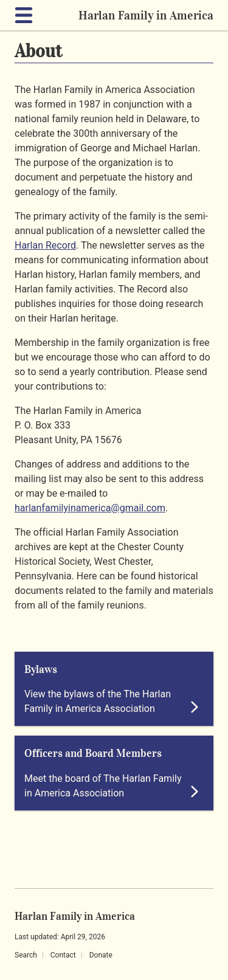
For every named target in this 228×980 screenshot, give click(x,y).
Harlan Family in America (146, 15)
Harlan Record (45, 245)
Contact (63, 955)
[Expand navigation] (26, 15)
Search (26, 955)
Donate (101, 955)
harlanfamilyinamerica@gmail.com (90, 508)
